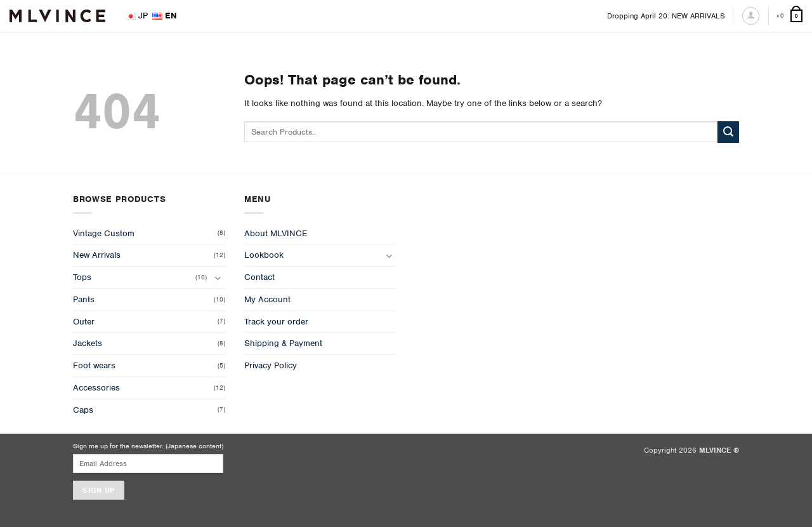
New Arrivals (97, 255)
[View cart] (789, 16)
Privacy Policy (271, 365)
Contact (259, 277)
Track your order (276, 322)
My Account (267, 299)
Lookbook (264, 255)
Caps (83, 410)
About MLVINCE (276, 233)
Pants (84, 299)
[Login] (751, 16)
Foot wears (94, 365)
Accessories (96, 388)
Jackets (88, 343)
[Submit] (728, 132)
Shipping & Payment (283, 343)
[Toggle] (218, 278)
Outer (84, 322)
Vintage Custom (104, 233)
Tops (82, 277)
